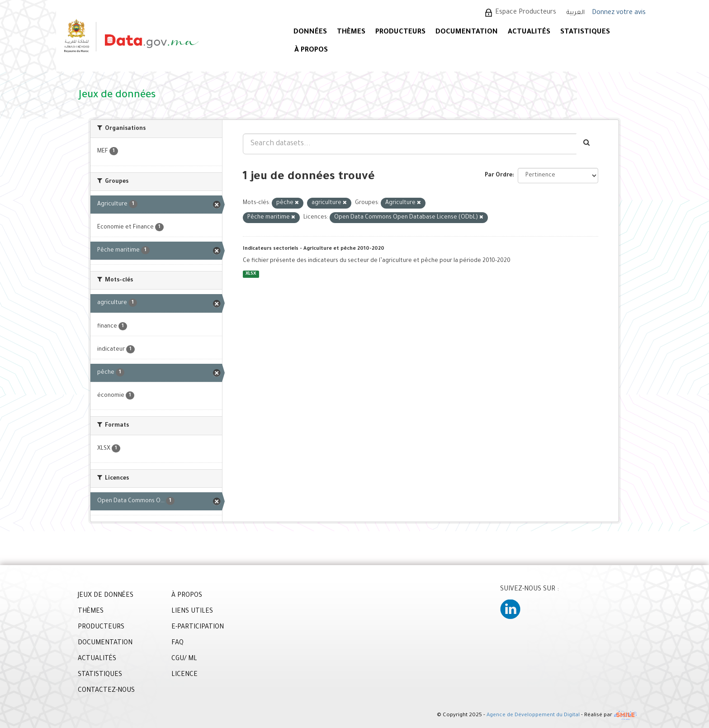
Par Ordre (499, 176)
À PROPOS (311, 50)
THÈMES (91, 612)
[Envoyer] (587, 144)
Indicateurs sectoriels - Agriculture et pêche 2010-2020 (314, 249)
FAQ (177, 643)
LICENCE (184, 675)
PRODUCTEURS (400, 32)
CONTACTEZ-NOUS (106, 691)
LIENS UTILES (192, 612)
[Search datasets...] (410, 144)
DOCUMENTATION (467, 32)
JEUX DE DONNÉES (106, 596)
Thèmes (351, 32)
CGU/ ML (184, 659)
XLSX (251, 274)
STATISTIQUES (585, 32)
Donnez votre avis (619, 13)
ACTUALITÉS (529, 32)
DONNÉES (310, 32)
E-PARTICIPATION (198, 628)
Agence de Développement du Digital (533, 716)
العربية (576, 13)
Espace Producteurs (526, 13)
